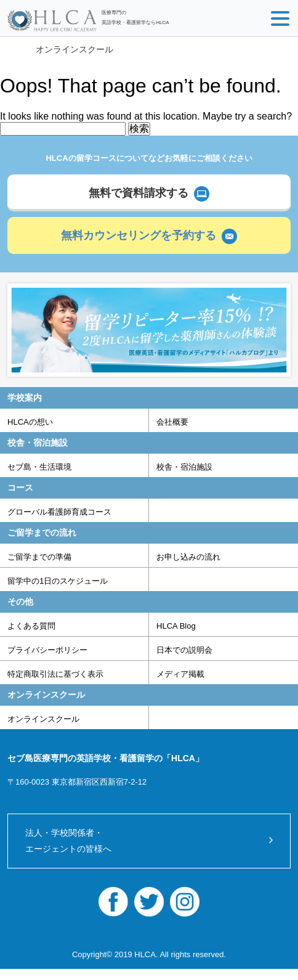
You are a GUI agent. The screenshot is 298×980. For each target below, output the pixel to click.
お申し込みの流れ (188, 557)
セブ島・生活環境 (39, 467)
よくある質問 (31, 626)
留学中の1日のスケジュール (58, 581)
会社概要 (172, 422)
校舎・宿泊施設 (184, 467)
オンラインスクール (74, 49)
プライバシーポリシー (47, 650)
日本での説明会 (184, 650)
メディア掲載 (180, 674)
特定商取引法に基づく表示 (55, 674)
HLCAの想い (30, 422)
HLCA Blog (176, 626)
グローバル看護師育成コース (59, 512)
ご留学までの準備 (39, 557)
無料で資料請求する (139, 193)
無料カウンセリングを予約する (139, 235)
